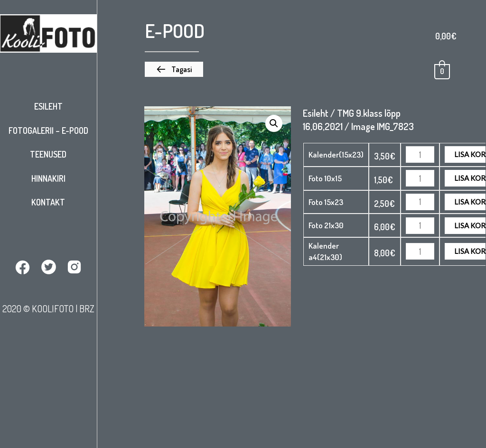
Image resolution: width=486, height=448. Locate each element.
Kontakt (48, 202)
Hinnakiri (48, 178)
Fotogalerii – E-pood (48, 131)
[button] (174, 69)
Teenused (48, 154)
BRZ (87, 308)
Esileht (48, 106)
